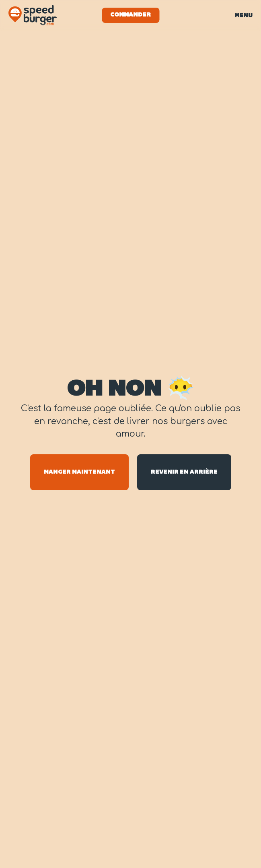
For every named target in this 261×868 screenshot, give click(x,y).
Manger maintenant (79, 472)
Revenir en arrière (184, 472)
